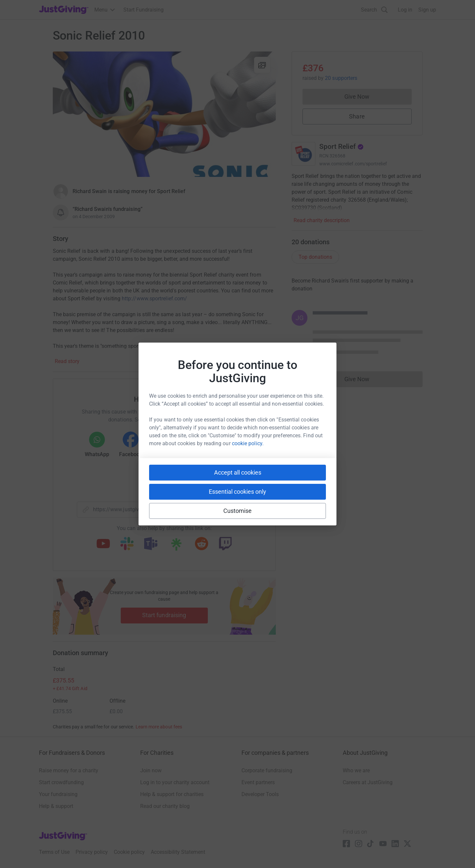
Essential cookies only (237, 492)
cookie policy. (248, 443)
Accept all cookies (238, 472)
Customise (238, 511)
